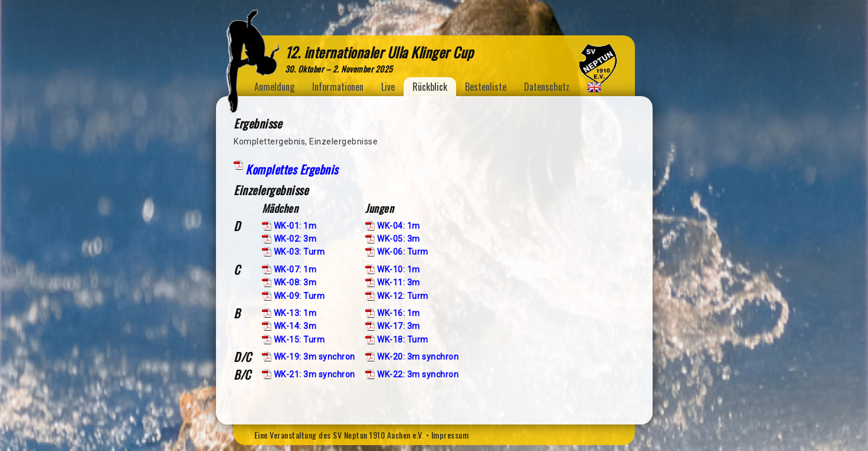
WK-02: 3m (295, 239)
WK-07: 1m (295, 269)
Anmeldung (274, 87)
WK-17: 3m (399, 326)
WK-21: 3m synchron (315, 374)
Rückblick (430, 87)
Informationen (338, 87)
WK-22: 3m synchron (418, 374)
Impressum (450, 435)
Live (388, 87)
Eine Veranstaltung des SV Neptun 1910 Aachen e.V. (339, 435)
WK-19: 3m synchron (315, 357)
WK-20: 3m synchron (418, 357)
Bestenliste (486, 87)
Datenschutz (547, 87)
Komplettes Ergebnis (292, 169)
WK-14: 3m (295, 326)
